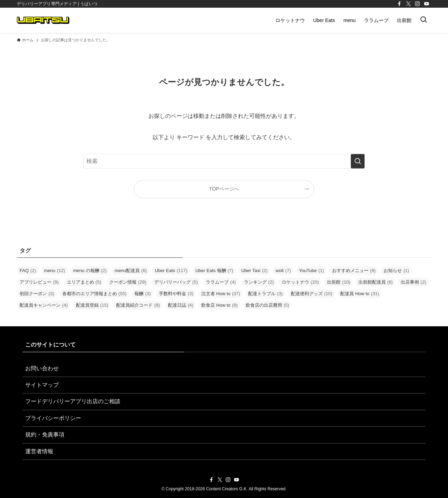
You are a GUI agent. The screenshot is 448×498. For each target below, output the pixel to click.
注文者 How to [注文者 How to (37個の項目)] (221, 294)
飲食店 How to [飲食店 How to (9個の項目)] (219, 305)
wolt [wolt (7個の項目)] (283, 271)
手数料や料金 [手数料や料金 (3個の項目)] (176, 294)
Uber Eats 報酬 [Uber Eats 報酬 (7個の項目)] (214, 271)
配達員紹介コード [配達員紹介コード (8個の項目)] (138, 305)
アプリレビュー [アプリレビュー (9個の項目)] (39, 282)
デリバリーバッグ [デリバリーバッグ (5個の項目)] (176, 282)
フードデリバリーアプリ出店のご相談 (73, 401)
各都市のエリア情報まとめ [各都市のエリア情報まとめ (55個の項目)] (94, 294)
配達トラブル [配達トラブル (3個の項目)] (265, 294)
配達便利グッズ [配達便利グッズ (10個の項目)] (312, 294)
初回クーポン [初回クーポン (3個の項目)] (37, 294)
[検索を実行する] (358, 161)
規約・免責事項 (45, 435)
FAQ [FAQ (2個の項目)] (28, 271)
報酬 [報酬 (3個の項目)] (143, 294)
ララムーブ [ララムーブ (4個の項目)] (221, 282)
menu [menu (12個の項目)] (55, 271)
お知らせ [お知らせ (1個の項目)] (396, 271)
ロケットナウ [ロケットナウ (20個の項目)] (300, 282)
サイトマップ (42, 385)
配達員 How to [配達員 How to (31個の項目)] (360, 294)
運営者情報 (39, 451)
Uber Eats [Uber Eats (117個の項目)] (171, 271)
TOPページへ (224, 189)
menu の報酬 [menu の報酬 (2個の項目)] (90, 271)
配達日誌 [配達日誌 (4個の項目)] (181, 305)
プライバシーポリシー (53, 418)
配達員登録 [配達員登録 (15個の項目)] (92, 305)
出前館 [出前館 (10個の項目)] (339, 282)
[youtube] (427, 4)
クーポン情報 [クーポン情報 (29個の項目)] (128, 282)
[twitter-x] (408, 4)
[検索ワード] (224, 161)
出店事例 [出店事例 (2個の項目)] (414, 282)
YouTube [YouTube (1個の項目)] (311, 271)
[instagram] (418, 4)
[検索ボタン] (423, 20)
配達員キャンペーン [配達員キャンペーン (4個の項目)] (44, 305)
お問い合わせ (42, 368)
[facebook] (399, 4)
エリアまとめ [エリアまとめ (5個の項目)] (84, 282)
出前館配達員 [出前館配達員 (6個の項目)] (376, 282)
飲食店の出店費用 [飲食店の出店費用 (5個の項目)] (268, 305)
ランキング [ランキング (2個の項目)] (259, 282)
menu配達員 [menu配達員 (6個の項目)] (131, 271)
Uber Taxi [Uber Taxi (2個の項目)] (254, 271)
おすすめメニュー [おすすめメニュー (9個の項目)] (354, 271)
